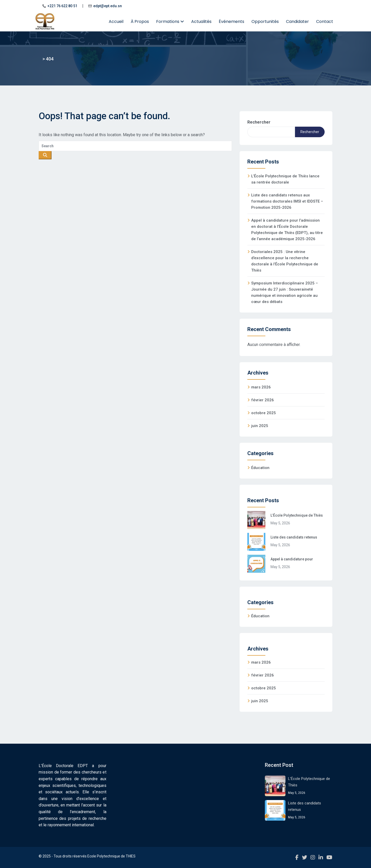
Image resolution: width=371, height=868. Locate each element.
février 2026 (263, 400)
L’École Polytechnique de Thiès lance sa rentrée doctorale (285, 179)
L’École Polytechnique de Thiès (297, 515)
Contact (325, 21)
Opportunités (265, 21)
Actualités (201, 21)
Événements (231, 21)
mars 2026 (261, 387)
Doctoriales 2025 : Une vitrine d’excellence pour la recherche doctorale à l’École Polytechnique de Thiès (285, 261)
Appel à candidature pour (292, 559)
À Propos (140, 21)
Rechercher (259, 122)
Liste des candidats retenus (294, 537)
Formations (170, 21)
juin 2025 (260, 426)
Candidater (297, 21)
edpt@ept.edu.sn (108, 6)
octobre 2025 (264, 413)
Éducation (260, 468)
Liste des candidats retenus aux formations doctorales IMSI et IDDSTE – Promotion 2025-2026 (287, 201)
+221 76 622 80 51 (62, 6)
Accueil (116, 21)
